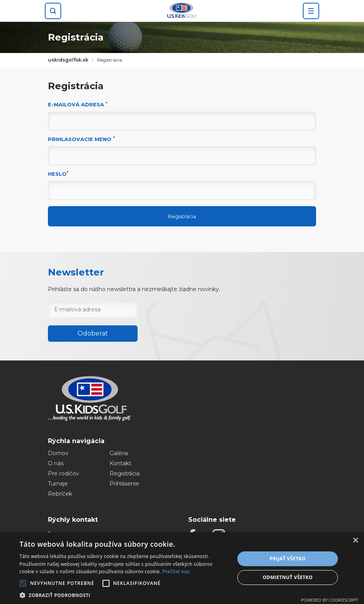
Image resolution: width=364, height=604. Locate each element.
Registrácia (182, 216)
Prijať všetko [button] (288, 559)
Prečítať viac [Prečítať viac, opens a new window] (176, 571)
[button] (124, 595)
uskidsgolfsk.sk (68, 60)
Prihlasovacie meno (81, 139)
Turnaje (58, 484)
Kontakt (120, 463)
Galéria (119, 453)
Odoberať (93, 333)
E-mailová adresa (78, 105)
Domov (58, 453)
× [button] (355, 541)
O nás (56, 463)
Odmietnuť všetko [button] (288, 577)
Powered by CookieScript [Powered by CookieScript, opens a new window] (330, 600)
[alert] (182, 568)
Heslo (58, 174)
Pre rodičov (64, 473)
